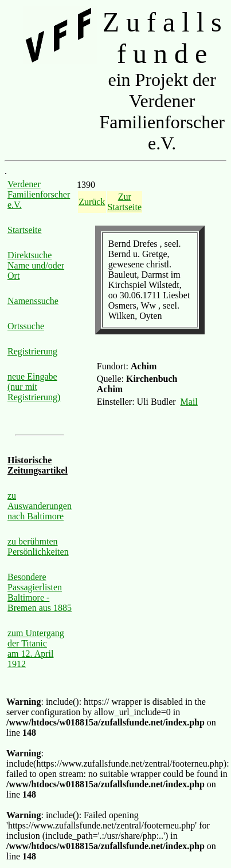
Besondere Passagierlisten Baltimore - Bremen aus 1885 (40, 592)
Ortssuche (26, 326)
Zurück (92, 202)
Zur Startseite (125, 202)
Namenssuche (33, 301)
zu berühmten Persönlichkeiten (38, 547)
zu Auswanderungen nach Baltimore (40, 506)
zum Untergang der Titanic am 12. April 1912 (36, 648)
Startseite (25, 230)
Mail (189, 402)
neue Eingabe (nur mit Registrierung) (34, 387)
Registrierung (32, 351)
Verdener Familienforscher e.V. (39, 194)
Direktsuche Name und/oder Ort (36, 265)
